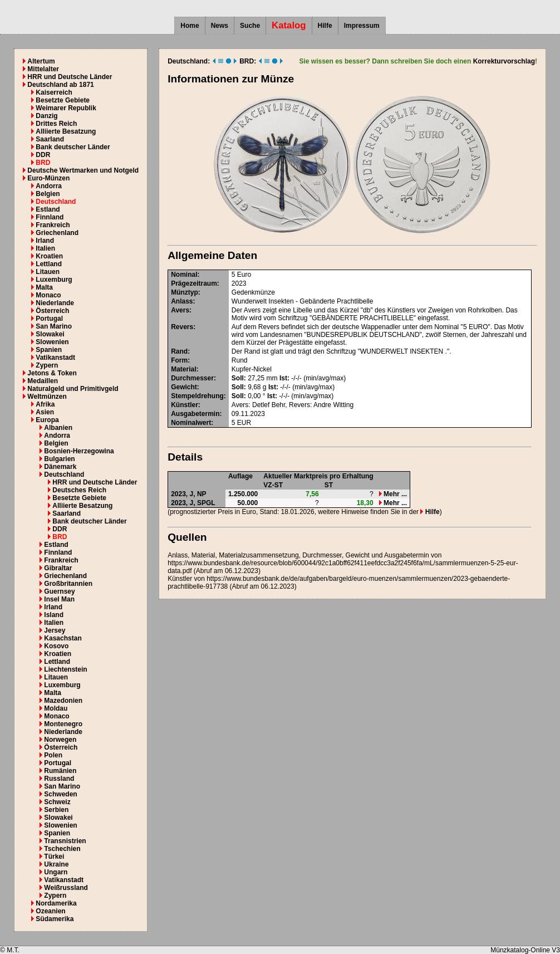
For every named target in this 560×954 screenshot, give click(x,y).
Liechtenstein (65, 669)
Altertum (41, 61)
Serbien (56, 810)
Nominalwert (191, 423)
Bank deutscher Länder (73, 147)
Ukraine (56, 864)
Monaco (48, 295)
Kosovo (56, 646)
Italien (45, 248)
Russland (59, 779)
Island (54, 615)
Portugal (49, 319)
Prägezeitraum (194, 283)
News (220, 26)
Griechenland (57, 233)
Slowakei (50, 334)
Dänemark (60, 467)
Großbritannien (68, 584)
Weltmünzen (47, 397)
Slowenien (52, 342)
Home (190, 26)
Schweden (60, 794)
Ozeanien (50, 911)
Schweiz (57, 802)
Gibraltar (58, 568)
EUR (244, 423)
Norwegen (60, 740)
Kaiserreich (54, 92)
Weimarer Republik (66, 108)
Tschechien (62, 849)
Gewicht (184, 387)
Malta (44, 287)
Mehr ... (393, 494)
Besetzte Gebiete (63, 100)
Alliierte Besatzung (66, 131)
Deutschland (56, 202)
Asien (45, 412)
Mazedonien (63, 701)
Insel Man (59, 599)
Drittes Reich (56, 124)
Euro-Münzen (48, 178)
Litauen (48, 272)
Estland (48, 209)
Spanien (49, 350)
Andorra (49, 186)
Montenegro (63, 724)
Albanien (58, 428)
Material (183, 369)
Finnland (50, 217)
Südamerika (55, 919)
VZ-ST (273, 485)
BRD (43, 163)
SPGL (206, 503)
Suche (250, 26)
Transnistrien (65, 841)
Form (179, 360)
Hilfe (325, 26)
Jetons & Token (52, 373)
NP (202, 494)
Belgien (48, 194)
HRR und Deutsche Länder (70, 77)
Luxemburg (54, 280)
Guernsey (59, 591)
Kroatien (49, 256)
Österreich (52, 311)
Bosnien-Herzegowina (79, 451)
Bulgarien (59, 459)
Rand (179, 351)
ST (329, 485)
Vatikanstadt (55, 358)
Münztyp (185, 292)
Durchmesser (192, 378)
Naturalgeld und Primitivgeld (73, 389)
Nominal (184, 275)
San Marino (54, 326)
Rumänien (60, 771)
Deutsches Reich (79, 490)
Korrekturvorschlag (504, 61)
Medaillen (43, 381)
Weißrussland (66, 888)
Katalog (289, 25)
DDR (43, 155)
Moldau (56, 708)
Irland (45, 241)
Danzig (46, 116)
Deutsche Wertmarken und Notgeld (83, 170)
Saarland (50, 139)
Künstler (185, 405)
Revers (182, 327)
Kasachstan (63, 638)
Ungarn (56, 872)
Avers (180, 310)
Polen (53, 755)
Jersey (55, 630)
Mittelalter (43, 69)
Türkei (54, 857)
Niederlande (55, 303)
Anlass (182, 301)
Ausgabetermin (195, 414)
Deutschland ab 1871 (60, 85)
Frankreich (53, 225)
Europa (47, 420)
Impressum (362, 26)
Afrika (45, 404)
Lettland (49, 264)
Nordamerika (56, 903)
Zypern (47, 365)
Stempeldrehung (197, 396)
